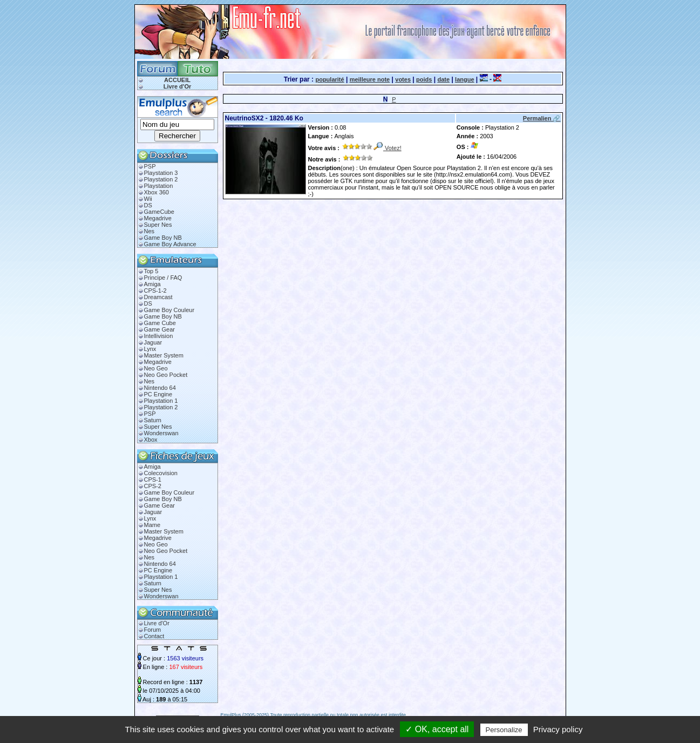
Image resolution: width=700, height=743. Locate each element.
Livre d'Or (178, 86)
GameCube (159, 212)
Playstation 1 (161, 401)
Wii (148, 199)
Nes (149, 231)
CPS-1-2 (155, 291)
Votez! (393, 148)
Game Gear (159, 329)
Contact (154, 636)
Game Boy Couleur (169, 310)
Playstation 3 (161, 173)
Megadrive (158, 218)
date (443, 79)
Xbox (151, 440)
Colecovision (161, 473)
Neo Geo (156, 368)
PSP (150, 166)
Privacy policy (558, 729)
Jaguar (153, 342)
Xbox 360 (157, 192)
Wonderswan (161, 433)
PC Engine (158, 394)
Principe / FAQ (163, 278)
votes (403, 79)
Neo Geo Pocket (166, 375)
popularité (329, 79)
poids (424, 79)
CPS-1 (153, 479)
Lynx (150, 349)
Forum (153, 630)
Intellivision (159, 336)
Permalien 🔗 (542, 118)
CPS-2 (153, 486)
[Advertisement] (349, 212)
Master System (164, 355)
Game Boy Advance (170, 244)
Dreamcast (158, 297)
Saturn (153, 420)
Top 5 (151, 271)
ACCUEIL (177, 80)
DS (148, 205)
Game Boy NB (163, 238)
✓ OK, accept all (437, 729)
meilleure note (370, 79)
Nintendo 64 (160, 388)
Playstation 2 (161, 179)
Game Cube (160, 323)
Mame (152, 525)
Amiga (152, 284)
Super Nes (158, 225)
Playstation (159, 186)
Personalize (504, 730)
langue (464, 79)
